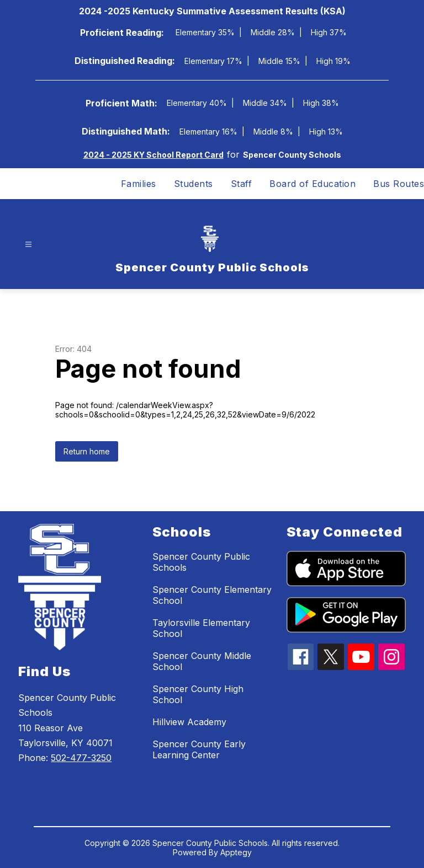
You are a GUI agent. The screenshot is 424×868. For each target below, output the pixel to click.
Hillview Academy (189, 722)
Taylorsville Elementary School (201, 628)
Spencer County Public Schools (201, 562)
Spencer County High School (198, 694)
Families (139, 184)
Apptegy (236, 852)
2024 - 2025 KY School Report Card (153, 155)
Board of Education (312, 184)
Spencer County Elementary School (212, 595)
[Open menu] (28, 245)
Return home (87, 451)
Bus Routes (399, 184)
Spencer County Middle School (202, 661)
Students (194, 184)
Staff (242, 184)
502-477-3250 (81, 758)
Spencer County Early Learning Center (199, 749)
